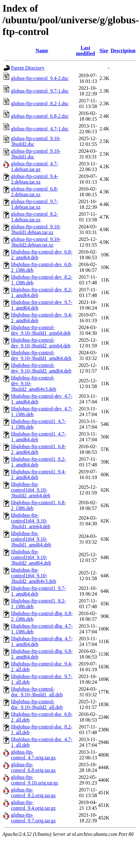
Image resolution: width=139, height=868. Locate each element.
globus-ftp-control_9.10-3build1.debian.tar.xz (36, 229)
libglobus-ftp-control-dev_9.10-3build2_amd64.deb (41, 368)
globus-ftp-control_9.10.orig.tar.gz (35, 780)
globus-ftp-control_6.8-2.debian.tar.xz (35, 192)
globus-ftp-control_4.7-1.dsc (40, 129)
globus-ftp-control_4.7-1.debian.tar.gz (35, 166)
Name (42, 51)
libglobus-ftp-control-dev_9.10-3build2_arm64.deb (41, 343)
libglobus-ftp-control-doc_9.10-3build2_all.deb (37, 704)
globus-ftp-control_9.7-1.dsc (40, 91)
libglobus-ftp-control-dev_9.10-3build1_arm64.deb (41, 330)
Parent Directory (28, 68)
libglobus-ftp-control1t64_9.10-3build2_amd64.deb (31, 557)
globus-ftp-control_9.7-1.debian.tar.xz (35, 204)
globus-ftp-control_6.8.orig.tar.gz (33, 767)
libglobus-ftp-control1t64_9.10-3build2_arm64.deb (31, 490)
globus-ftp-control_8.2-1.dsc (40, 103)
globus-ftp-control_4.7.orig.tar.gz (33, 755)
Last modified (85, 51)
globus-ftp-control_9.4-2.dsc (40, 78)
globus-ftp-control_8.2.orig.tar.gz (33, 793)
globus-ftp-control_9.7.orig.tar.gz (33, 818)
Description (123, 51)
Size (104, 51)
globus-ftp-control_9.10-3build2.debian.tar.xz (36, 242)
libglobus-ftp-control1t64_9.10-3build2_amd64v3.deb (34, 576)
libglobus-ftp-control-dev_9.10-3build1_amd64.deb (41, 355)
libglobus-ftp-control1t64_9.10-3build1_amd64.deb (31, 539)
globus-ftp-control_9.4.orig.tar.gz (33, 805)
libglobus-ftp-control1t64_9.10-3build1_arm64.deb (31, 521)
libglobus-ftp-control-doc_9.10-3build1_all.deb (37, 692)
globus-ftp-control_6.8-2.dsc (40, 116)
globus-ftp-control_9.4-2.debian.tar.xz (35, 179)
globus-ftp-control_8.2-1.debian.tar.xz (35, 217)
